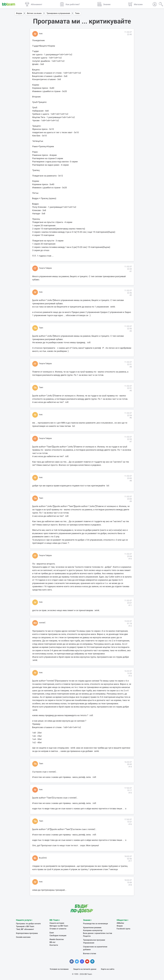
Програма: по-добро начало (28, 924)
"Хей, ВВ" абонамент (25, 929)
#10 (130, 559)
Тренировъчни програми (94, 940)
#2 (131, 295)
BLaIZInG (43, 858)
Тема (77, 13)
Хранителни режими (92, 928)
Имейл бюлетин (57, 939)
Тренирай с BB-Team (25, 926)
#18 (130, 885)
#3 (131, 331)
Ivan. (41, 34)
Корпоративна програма (27, 933)
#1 (131, 271)
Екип (52, 933)
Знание (87, 920)
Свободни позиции (58, 936)
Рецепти (87, 936)
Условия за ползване (59, 969)
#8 (131, 481)
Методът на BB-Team (59, 926)
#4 (131, 367)
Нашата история (57, 923)
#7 (131, 442)
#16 (130, 824)
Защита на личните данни (85, 969)
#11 (130, 605)
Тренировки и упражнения (58, 13)
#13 (130, 676)
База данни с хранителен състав (98, 933)
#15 (130, 793)
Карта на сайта (108, 969)
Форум (19, 13)
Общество (122, 920)
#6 (131, 418)
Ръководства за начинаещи (95, 924)
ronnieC (42, 623)
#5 (131, 391)
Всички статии (90, 954)
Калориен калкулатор (93, 930)
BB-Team (54, 920)
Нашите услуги (24, 920)
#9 (131, 501)
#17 (130, 861)
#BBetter (120, 923)
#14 (130, 767)
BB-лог (53, 942)
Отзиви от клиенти (58, 929)
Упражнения (89, 943)
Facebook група (123, 929)
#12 (130, 626)
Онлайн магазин (23, 937)
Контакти (54, 945)
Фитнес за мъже (34, 13)
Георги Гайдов (45, 268)
